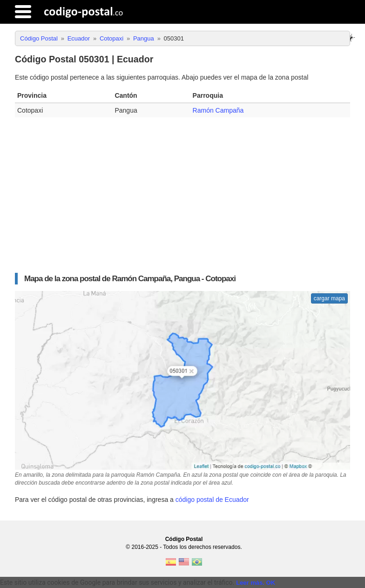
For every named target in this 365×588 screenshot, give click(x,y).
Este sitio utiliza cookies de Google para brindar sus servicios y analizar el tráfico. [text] (117, 582)
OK (271, 583)
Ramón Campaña (218, 110)
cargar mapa (329, 298)
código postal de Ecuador (212, 500)
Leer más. (250, 583)
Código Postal (184, 539)
